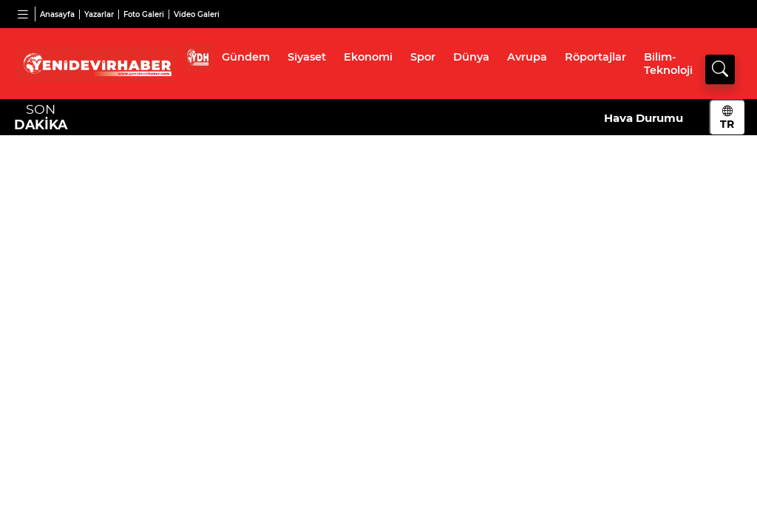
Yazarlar (99, 14)
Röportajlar (595, 57)
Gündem (246, 57)
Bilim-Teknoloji (668, 64)
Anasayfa (57, 14)
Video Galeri (197, 14)
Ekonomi (368, 57)
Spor (423, 57)
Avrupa (527, 57)
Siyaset (307, 57)
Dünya (471, 57)
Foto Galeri (144, 14)
